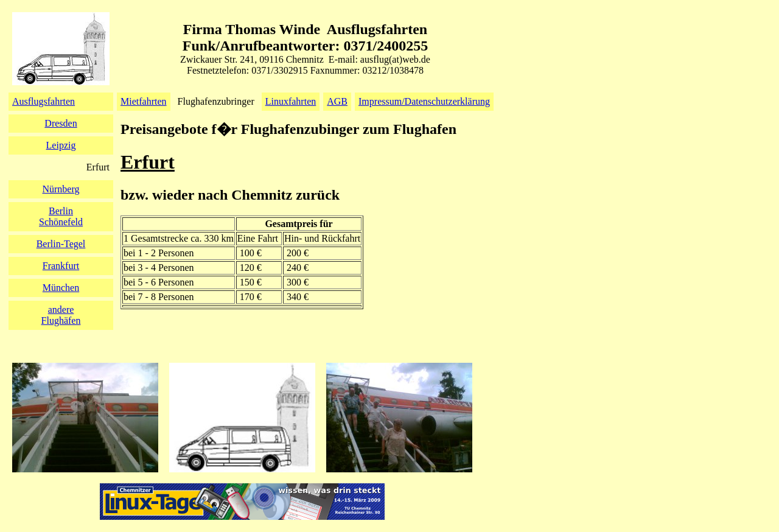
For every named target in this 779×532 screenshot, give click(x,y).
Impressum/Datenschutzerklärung (424, 101)
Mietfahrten (144, 101)
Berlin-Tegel (61, 244)
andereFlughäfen (61, 315)
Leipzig (61, 145)
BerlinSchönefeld (61, 216)
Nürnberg (61, 189)
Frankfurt (61, 266)
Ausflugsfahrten (44, 101)
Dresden (61, 123)
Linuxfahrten (291, 101)
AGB (337, 101)
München (61, 288)
